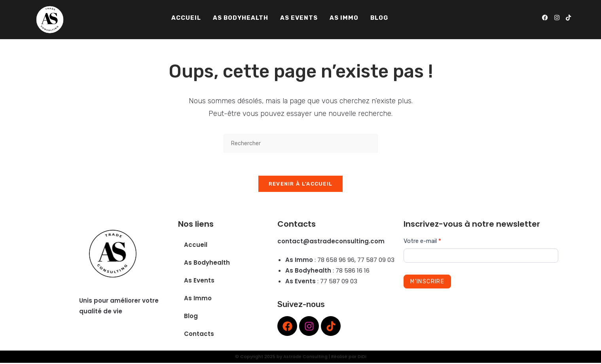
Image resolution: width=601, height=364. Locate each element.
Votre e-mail (422, 242)
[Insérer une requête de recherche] (301, 143)
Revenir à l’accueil (301, 185)
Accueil (196, 246)
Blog (191, 317)
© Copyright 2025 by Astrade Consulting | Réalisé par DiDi (301, 358)
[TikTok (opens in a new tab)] (568, 18)
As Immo (198, 299)
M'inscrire (427, 283)
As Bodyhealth (207, 264)
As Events (199, 282)
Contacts (199, 335)
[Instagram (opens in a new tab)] (557, 18)
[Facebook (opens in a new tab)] (545, 18)
